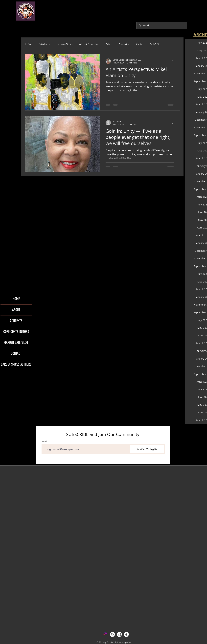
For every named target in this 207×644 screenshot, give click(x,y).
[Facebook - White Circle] (126, 634)
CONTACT (16, 353)
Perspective (124, 44)
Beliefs (109, 44)
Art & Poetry (45, 44)
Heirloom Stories (65, 44)
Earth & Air (155, 44)
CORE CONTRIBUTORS (16, 332)
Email (44, 442)
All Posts (29, 44)
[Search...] (161, 25)
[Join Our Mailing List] (147, 449)
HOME (16, 299)
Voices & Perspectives (89, 44)
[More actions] (174, 61)
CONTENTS (16, 321)
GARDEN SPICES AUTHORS (16, 364)
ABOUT (16, 310)
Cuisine (140, 44)
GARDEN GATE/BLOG (16, 343)
